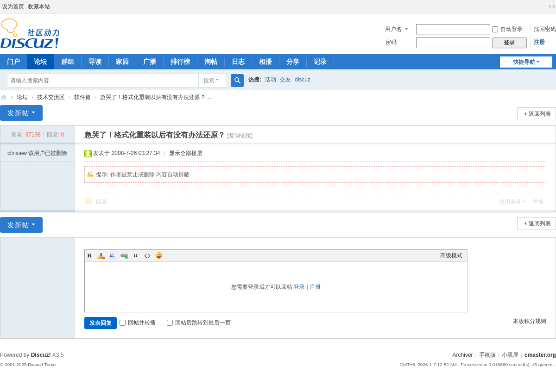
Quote (136, 255)
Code (147, 255)
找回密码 (545, 29)
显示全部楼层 (186, 153)
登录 (299, 287)
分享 (293, 62)
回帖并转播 (138, 323)
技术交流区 (51, 97)
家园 (122, 62)
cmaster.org (540, 355)
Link (124, 255)
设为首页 (13, 6)
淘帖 (211, 62)
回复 (101, 202)
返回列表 (540, 114)
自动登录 (507, 29)
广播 (150, 62)
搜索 (209, 81)
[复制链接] (240, 136)
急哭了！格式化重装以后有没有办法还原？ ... (156, 97)
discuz (303, 80)
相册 (265, 62)
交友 (285, 80)
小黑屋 (510, 355)
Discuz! (41, 355)
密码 (391, 42)
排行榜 (180, 62)
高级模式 (451, 255)
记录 (320, 62)
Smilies (159, 255)
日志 (238, 62)
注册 (539, 42)
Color (101, 255)
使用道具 (510, 202)
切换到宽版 (552, 6)
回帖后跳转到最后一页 (199, 323)
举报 (538, 202)
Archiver (463, 355)
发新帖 (19, 113)
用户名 (393, 29)
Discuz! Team (42, 364)
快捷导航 (524, 62)
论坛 (40, 62)
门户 (13, 62)
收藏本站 (39, 6)
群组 (68, 62)
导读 (95, 62)
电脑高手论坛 (4, 97)
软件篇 (82, 97)
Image (113, 255)
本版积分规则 (530, 321)
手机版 (487, 355)
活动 (271, 80)
